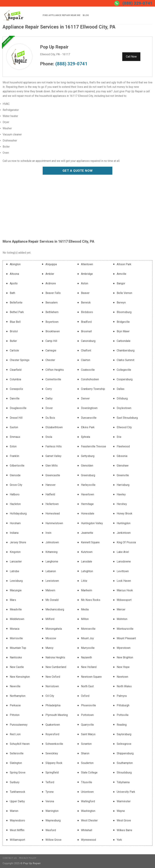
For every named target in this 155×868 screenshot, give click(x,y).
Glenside (15, 475)
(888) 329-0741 (137, 3)
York (119, 840)
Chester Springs (20, 360)
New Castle (17, 667)
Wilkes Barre (124, 830)
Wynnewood (88, 840)
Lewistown (52, 581)
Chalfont (86, 350)
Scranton (86, 744)
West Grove (124, 820)
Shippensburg (125, 753)
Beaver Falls (53, 293)
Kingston (15, 552)
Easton (14, 427)
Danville (15, 398)
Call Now (131, 57)
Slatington (16, 763)
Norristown (52, 686)
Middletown (17, 619)
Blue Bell (15, 322)
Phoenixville (88, 705)
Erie (119, 437)
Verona (50, 801)
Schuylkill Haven (20, 744)
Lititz (84, 581)
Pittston (15, 715)
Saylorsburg (124, 734)
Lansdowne (124, 561)
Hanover (51, 485)
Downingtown (89, 408)
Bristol (14, 331)
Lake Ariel (123, 552)
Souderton (87, 763)
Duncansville (89, 418)
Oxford (85, 696)
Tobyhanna (123, 782)
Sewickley (52, 753)
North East (87, 686)
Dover (49, 408)
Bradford (86, 322)
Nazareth (86, 657)
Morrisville (16, 638)
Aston (85, 283)
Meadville (16, 609)
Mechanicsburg (55, 609)
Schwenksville (54, 744)
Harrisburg (123, 485)
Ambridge (87, 274)
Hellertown (52, 504)
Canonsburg (88, 341)
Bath (12, 293)
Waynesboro (17, 820)
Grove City (16, 485)
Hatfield (50, 494)
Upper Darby (17, 801)
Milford (50, 619)
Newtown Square (91, 677)
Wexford (51, 830)
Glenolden (87, 466)
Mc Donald (52, 600)
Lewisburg (16, 581)
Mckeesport (124, 600)
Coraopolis (16, 389)
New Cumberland (56, 667)
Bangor (121, 283)
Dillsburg (122, 398)
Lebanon (51, 571)
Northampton (18, 696)
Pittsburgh (123, 705)
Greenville (123, 475)
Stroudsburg (124, 772)
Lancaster (16, 561)
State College (89, 772)
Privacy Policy (28, 858)
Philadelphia (53, 705)
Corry (49, 389)
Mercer (121, 609)
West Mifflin (17, 830)
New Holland (89, 667)
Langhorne (52, 561)
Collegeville (124, 370)
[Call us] (117, 3)
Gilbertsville (17, 466)
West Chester (89, 820)
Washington (88, 811)
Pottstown (87, 715)
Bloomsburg (124, 312)
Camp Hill (51, 341)
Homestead (53, 514)
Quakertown (53, 725)
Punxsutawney (19, 725)
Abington (15, 264)
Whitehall (87, 830)
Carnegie (51, 350)
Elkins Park (88, 427)
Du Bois (50, 418)
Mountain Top (18, 648)
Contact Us (10, 858)
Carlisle (14, 350)
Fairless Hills (54, 446)
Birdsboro (87, 312)
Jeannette (87, 533)
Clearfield (16, 370)
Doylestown (124, 408)
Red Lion (15, 734)
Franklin (14, 456)
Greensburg (88, 475)
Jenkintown (124, 533)
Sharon (85, 753)
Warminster (124, 801)
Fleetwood (123, 446)
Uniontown (87, 792)
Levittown (123, 571)
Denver (85, 398)
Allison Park (124, 264)
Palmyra (122, 696)
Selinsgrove (124, 744)
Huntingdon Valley (92, 523)
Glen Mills (52, 466)
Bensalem (52, 303)
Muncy (49, 648)
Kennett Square (90, 542)
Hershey (122, 504)
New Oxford (53, 677)
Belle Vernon (124, 293)
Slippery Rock (54, 763)
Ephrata (86, 437)
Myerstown (124, 648)
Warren (14, 811)
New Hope (123, 667)
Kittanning (51, 552)
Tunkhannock (18, 792)
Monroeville (88, 629)
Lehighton (87, 571)
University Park (126, 792)
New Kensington (20, 677)
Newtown (122, 677)
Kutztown (87, 552)
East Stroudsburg (127, 418)
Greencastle (53, 475)
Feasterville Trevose (94, 446)
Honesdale (88, 514)
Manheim (87, 590)
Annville (121, 274)
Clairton (86, 360)
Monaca (15, 629)
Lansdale (87, 561)
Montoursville (125, 629)
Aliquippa (51, 264)
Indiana (14, 533)
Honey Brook (125, 514)
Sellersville (17, 753)
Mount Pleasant (126, 638)
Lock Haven (124, 581)
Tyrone (50, 792)
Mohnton (122, 619)
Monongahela (54, 629)
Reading (122, 725)
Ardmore (51, 283)
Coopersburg (125, 379)
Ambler (50, 274)
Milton (85, 619)
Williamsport (17, 840)
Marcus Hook (125, 590)
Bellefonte (16, 303)
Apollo (14, 283)
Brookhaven (53, 331)
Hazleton (15, 504)
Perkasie (15, 705)
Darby (49, 398)
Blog (86, 15)
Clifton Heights (55, 370)
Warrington (52, 811)
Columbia (15, 379)
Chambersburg (126, 350)
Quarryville (87, 725)
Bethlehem (52, 312)
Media (85, 609)
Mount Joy (87, 638)
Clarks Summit (125, 360)
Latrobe (14, 571)
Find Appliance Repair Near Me (61, 15)
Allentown (87, 264)
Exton (13, 446)
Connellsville (53, 379)
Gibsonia (122, 456)
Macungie (16, 590)
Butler (13, 341)
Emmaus (15, 437)
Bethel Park (17, 312)
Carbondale (124, 341)
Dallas (121, 389)
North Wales (124, 686)
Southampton (125, 763)
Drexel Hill (16, 418)
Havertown (88, 494)
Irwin (48, 533)
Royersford (52, 734)
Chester (50, 360)
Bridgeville (123, 322)
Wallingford (88, 801)
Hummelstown (54, 523)
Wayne (121, 811)
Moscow (51, 638)
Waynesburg (53, 820)
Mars (13, 600)
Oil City (50, 696)
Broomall (86, 331)
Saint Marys (88, 734)
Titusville (87, 782)
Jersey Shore (18, 542)
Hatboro (15, 494)
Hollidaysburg (18, 514)
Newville (15, 686)
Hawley (121, 494)
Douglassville (18, 408)
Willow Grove (53, 840)
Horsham (15, 523)
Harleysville (88, 485)
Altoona (14, 274)
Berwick (86, 303)
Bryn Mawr (123, 331)
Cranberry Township (93, 389)
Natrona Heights (55, 657)
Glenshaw (123, 466)
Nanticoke (16, 657)
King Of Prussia (126, 542)
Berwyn (121, 303)
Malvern (50, 590)
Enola (49, 437)
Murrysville (88, 648)
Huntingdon (124, 523)
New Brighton (125, 657)
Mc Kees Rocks (91, 600)
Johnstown (52, 542)
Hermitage (87, 504)
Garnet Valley (53, 456)
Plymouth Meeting (57, 715)
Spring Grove (18, 772)
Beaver (85, 293)
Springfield (52, 772)
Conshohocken (90, 379)
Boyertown (52, 322)
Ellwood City (124, 427)
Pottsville (123, 715)
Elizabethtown (54, 427)
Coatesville (88, 370)
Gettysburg (88, 456)
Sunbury (15, 782)
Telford (50, 782)
